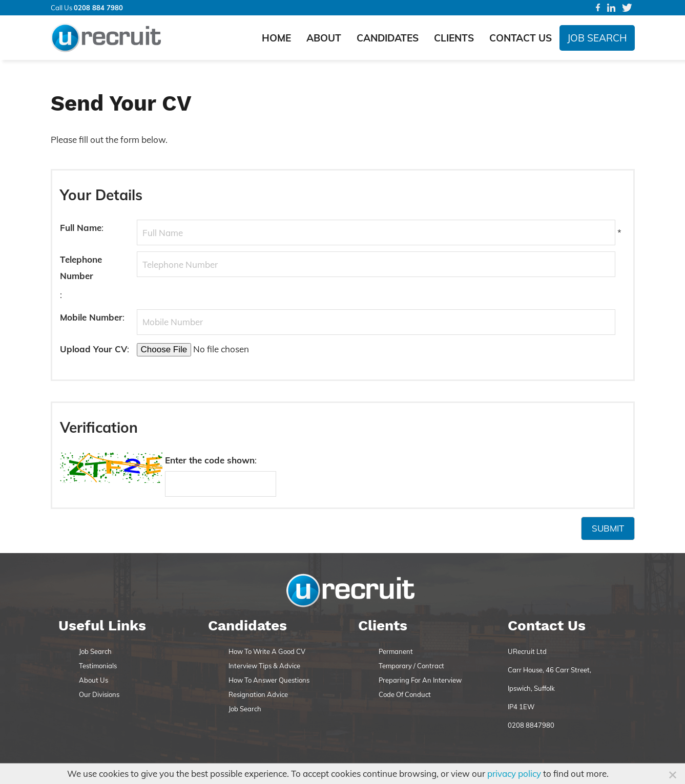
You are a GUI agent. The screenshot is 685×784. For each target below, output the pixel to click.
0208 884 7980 (98, 8)
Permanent (396, 651)
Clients (454, 38)
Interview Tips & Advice (264, 666)
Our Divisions (99, 694)
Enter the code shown (210, 460)
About (324, 38)
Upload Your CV (94, 349)
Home (276, 38)
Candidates (388, 38)
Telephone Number (81, 268)
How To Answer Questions (269, 680)
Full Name (81, 228)
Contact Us (521, 38)
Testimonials (98, 666)
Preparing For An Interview (420, 680)
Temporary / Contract (411, 666)
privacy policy (514, 774)
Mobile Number (91, 317)
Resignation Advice (258, 694)
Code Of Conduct (405, 694)
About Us (94, 680)
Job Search (597, 38)
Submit (608, 528)
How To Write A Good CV (267, 651)
